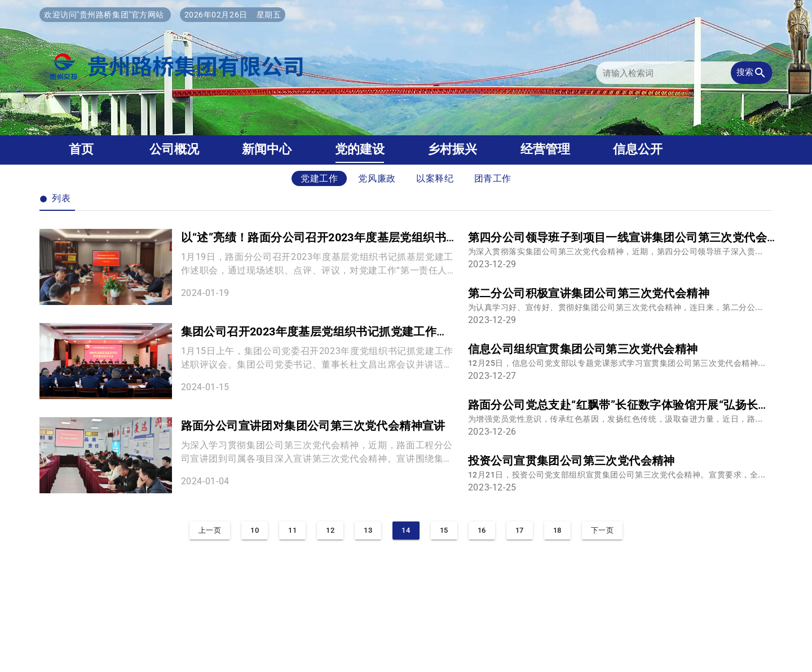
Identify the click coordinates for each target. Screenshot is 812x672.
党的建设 (360, 149)
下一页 (603, 530)
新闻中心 (267, 149)
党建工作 (319, 178)
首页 (81, 149)
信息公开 (638, 149)
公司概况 (174, 149)
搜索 (752, 73)
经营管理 (545, 149)
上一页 (210, 530)
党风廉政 (377, 178)
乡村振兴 (452, 149)
